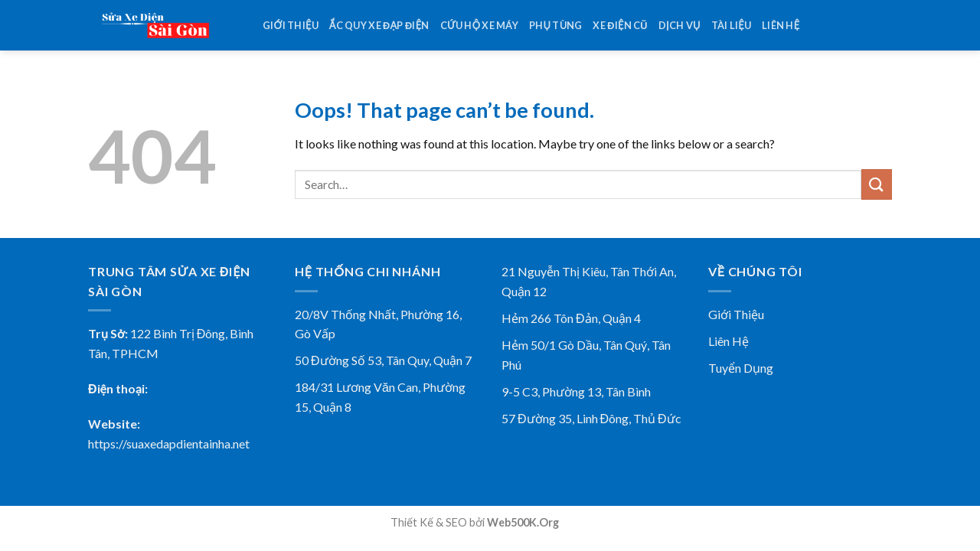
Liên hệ (781, 25)
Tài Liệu (731, 25)
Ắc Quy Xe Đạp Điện (379, 25)
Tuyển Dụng (741, 368)
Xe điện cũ (620, 25)
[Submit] (877, 184)
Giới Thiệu (736, 314)
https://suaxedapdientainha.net (169, 443)
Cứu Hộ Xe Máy (479, 25)
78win (576, 522)
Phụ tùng (555, 25)
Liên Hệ (728, 341)
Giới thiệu (291, 25)
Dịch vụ (679, 25)
